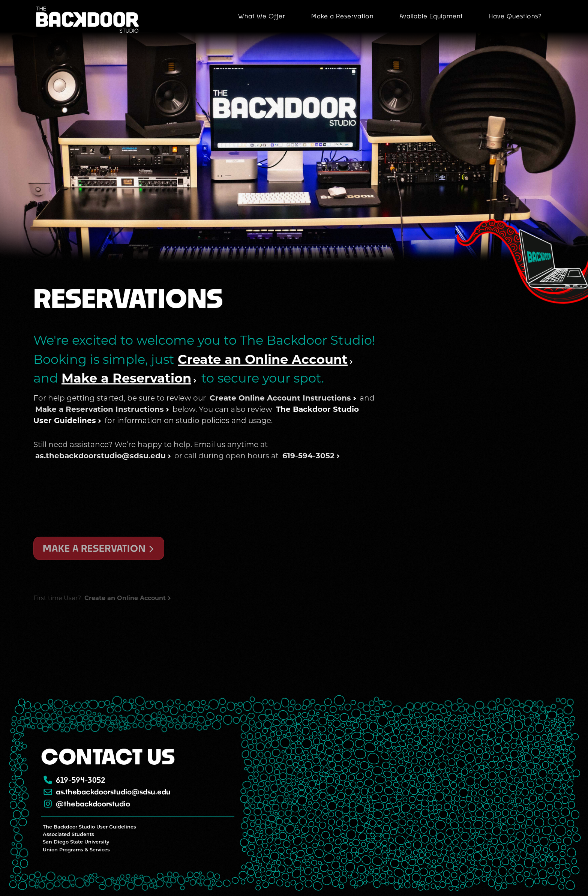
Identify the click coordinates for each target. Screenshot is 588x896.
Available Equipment (431, 16)
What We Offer (262, 16)
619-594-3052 (74, 780)
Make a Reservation (342, 16)
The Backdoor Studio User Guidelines (89, 827)
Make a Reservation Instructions (100, 457)
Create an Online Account (263, 382)
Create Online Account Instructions (280, 446)
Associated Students (68, 835)
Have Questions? (515, 16)
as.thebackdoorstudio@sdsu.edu (107, 792)
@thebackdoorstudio (86, 804)
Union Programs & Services (76, 850)
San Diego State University (76, 842)
